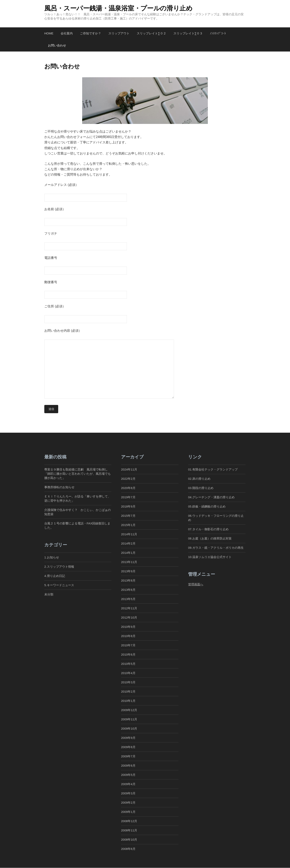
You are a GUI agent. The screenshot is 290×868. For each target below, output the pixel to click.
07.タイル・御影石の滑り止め (208, 529)
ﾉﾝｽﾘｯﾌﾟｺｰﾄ (218, 33)
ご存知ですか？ (91, 33)
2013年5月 (128, 599)
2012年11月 (129, 608)
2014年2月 (128, 544)
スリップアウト (119, 33)
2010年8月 (128, 636)
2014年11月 (129, 534)
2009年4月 (128, 784)
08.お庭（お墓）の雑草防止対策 (210, 539)
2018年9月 (128, 507)
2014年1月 (128, 553)
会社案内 (67, 33)
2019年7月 (128, 497)
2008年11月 (129, 830)
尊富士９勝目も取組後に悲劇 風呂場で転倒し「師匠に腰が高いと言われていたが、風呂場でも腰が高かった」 (78, 474)
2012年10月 (129, 618)
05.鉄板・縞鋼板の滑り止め (207, 507)
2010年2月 (128, 692)
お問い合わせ (57, 45)
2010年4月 (128, 673)
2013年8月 (128, 581)
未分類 (49, 594)
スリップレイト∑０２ (151, 33)
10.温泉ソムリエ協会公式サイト (210, 557)
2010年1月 (128, 701)
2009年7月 (128, 756)
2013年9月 (128, 571)
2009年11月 (129, 719)
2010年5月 (128, 664)
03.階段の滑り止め (202, 488)
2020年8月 (128, 488)
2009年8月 (128, 747)
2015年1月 (128, 525)
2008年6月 (128, 849)
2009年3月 (128, 793)
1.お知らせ (52, 557)
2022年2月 (128, 479)
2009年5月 (128, 775)
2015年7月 (128, 516)
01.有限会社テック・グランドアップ (213, 469)
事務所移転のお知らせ (59, 487)
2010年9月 (128, 627)
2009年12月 (129, 710)
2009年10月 (129, 729)
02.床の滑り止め (199, 479)
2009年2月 (128, 803)
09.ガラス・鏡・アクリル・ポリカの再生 (216, 548)
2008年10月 (129, 840)
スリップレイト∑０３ (188, 33)
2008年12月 (129, 821)
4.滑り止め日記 (55, 576)
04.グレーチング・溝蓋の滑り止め (211, 497)
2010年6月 (128, 655)
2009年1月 (128, 812)
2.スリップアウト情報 (59, 567)
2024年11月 (129, 469)
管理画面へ (196, 584)
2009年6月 (128, 766)
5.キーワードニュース (59, 585)
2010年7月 (128, 645)
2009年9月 (128, 738)
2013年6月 (128, 590)
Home (49, 33)
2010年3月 (128, 682)
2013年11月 (129, 562)
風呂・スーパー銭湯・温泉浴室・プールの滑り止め (118, 8)
